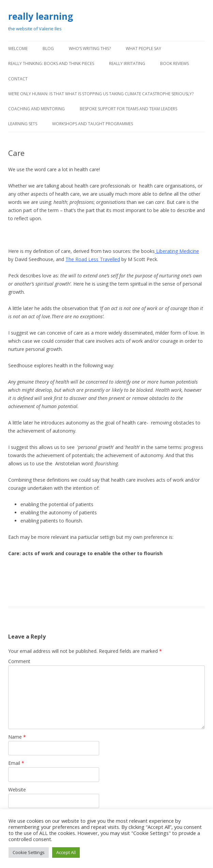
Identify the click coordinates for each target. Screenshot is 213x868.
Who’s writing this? (90, 49)
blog (48, 49)
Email (16, 763)
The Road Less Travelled (93, 259)
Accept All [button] (66, 852)
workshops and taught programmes (93, 124)
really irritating (127, 63)
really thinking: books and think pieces (51, 63)
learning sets (23, 124)
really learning (41, 16)
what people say (143, 49)
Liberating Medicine (177, 251)
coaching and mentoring (36, 109)
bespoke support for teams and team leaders (128, 109)
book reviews (174, 63)
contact (18, 79)
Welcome (18, 49)
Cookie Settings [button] (29, 852)
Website (17, 790)
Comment (19, 661)
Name (17, 737)
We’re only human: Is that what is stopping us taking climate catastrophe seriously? (101, 94)
